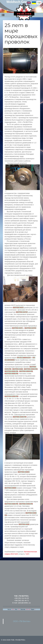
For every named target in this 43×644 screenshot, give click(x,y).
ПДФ (27, 554)
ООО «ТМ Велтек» (22, 621)
